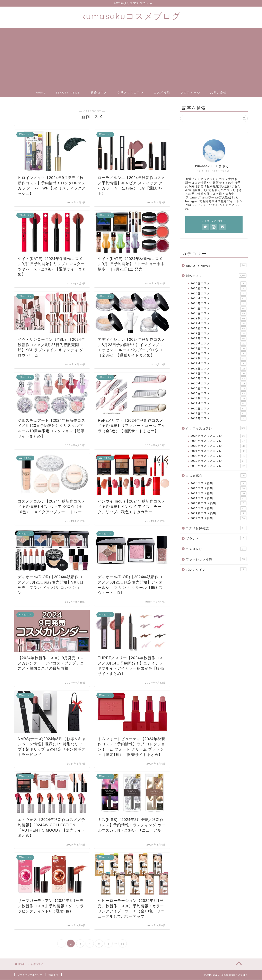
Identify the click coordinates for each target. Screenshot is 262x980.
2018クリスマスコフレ (219, 466)
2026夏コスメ (219, 289)
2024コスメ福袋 (219, 484)
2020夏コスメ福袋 (219, 504)
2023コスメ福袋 (219, 489)
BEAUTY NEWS (68, 93)
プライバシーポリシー (30, 975)
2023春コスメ (219, 334)
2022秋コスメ (219, 344)
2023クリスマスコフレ (219, 441)
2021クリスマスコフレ (219, 451)
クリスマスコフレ (130, 93)
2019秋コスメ (219, 404)
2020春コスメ (219, 394)
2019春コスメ (219, 414)
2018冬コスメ (219, 419)
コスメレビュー (216, 549)
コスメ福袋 (162, 93)
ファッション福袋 (216, 559)
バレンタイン (216, 570)
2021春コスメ (219, 374)
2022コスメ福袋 (219, 494)
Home (41, 93)
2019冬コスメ (219, 399)
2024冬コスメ (219, 304)
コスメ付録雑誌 (216, 528)
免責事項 (53, 975)
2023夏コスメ (219, 329)
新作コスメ (99, 93)
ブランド (216, 539)
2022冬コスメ (219, 339)
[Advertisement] (131, 57)
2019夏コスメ (219, 409)
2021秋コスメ (219, 364)
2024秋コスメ (219, 299)
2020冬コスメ (219, 379)
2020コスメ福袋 (219, 509)
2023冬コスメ (219, 319)
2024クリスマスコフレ (219, 436)
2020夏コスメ (219, 389)
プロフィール (190, 93)
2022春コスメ (219, 354)
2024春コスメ (219, 314)
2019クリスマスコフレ (219, 461)
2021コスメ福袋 (219, 499)
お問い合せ (218, 93)
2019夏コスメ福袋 (219, 514)
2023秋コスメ (219, 324)
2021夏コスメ (219, 369)
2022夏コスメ (219, 349)
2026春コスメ (219, 284)
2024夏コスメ (219, 309)
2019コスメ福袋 (219, 519)
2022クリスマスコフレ (219, 446)
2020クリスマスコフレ (219, 456)
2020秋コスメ (219, 384)
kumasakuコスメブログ (131, 16)
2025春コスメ (219, 294)
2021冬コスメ (219, 359)
